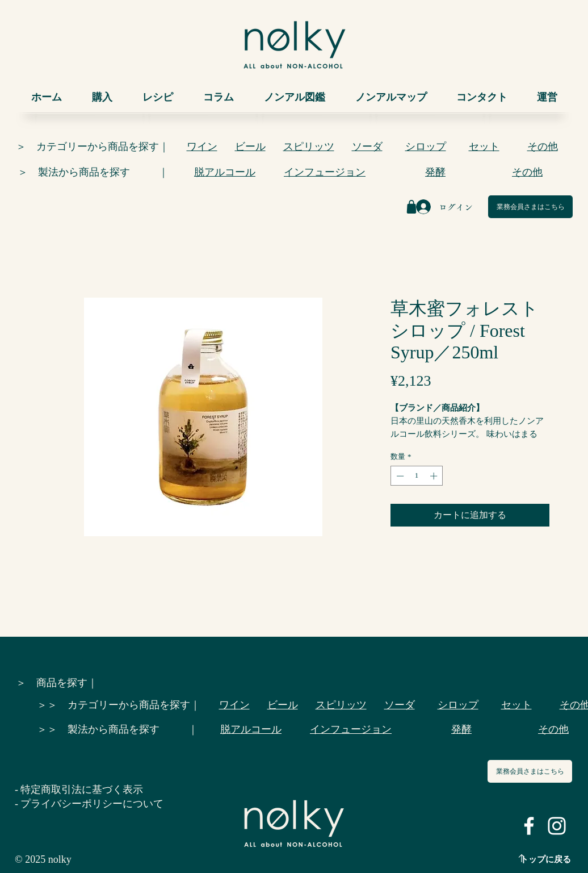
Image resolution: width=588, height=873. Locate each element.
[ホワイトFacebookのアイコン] (529, 826)
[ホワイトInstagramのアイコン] (557, 826)
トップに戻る (545, 859)
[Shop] (411, 207)
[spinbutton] (417, 476)
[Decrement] (399, 476)
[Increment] (435, 476)
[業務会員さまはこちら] (530, 207)
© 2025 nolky (43, 859)
